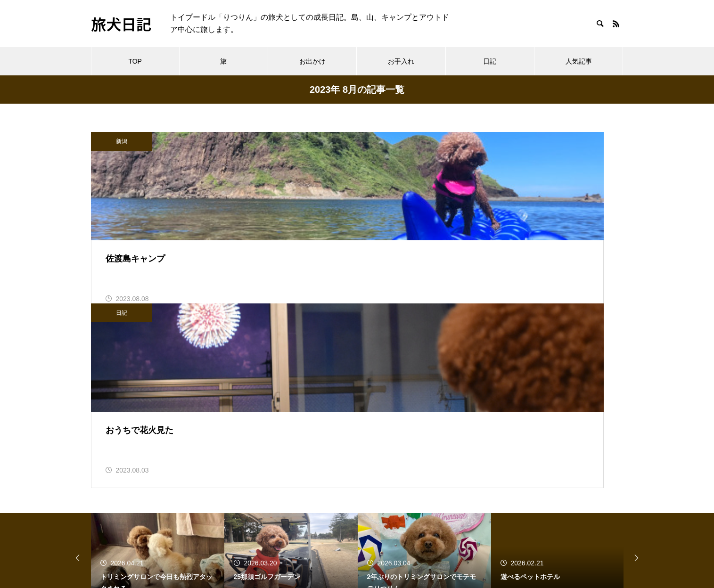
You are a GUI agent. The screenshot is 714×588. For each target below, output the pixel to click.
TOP (135, 61)
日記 (490, 61)
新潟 (122, 141)
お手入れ (401, 61)
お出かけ (312, 61)
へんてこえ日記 (117, 525)
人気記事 (579, 61)
